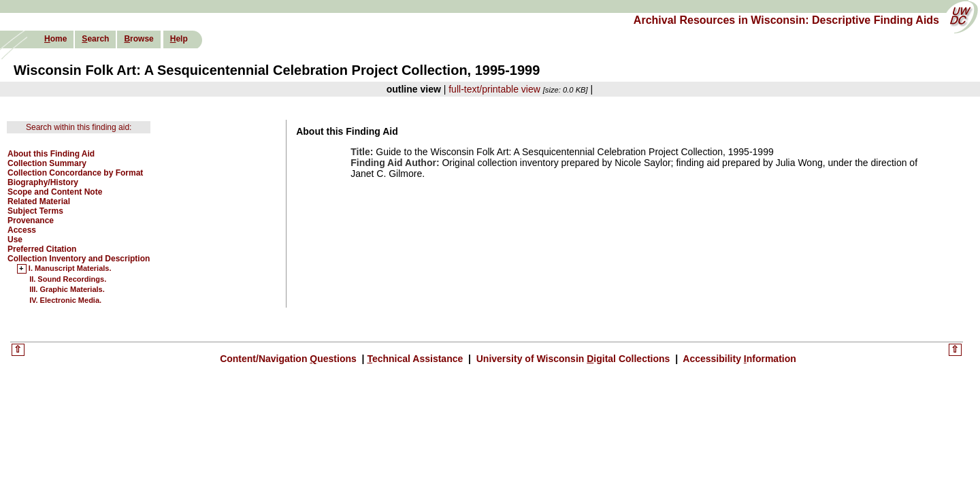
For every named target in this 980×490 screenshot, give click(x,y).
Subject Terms (35, 211)
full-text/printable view (494, 89)
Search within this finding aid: (79, 127)
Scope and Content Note (55, 192)
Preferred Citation (42, 249)
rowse (138, 39)
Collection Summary (47, 163)
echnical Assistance (416, 359)
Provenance (31, 220)
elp (179, 39)
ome (55, 39)
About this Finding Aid (51, 154)
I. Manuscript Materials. (70, 269)
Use (15, 240)
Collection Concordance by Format (75, 173)
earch (95, 39)
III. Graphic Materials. (67, 289)
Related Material (39, 201)
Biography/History (43, 182)
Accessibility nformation (738, 359)
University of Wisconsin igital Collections (573, 359)
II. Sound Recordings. (68, 279)
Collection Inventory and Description (79, 259)
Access (22, 230)
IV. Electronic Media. (65, 300)
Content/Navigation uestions (290, 359)
